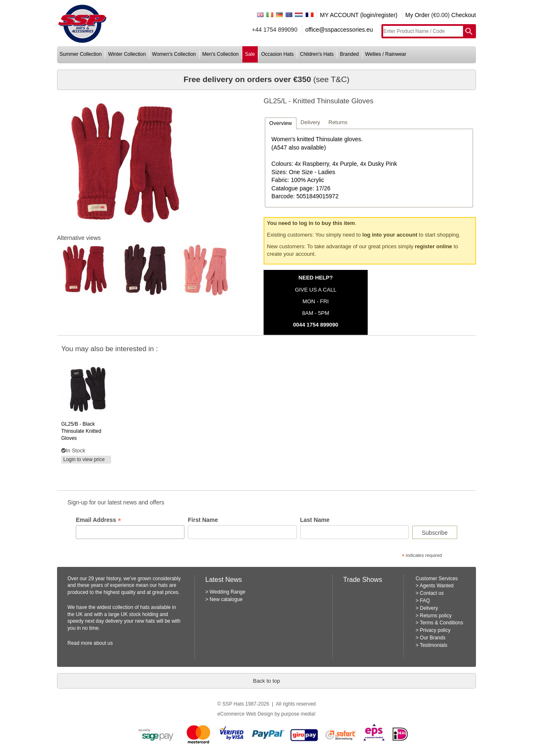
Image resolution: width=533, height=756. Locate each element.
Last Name (315, 520)
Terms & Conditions (441, 623)
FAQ (425, 601)
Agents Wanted (437, 586)
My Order (417, 15)
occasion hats (277, 54)
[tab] (281, 123)
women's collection (174, 54)
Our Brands (432, 638)
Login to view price (84, 459)
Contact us (432, 593)
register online (433, 246)
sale (250, 54)
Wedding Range (227, 592)
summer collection (81, 54)
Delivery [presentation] (310, 122)
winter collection (127, 54)
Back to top (266, 681)
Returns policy (436, 616)
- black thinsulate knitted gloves (81, 431)
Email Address (98, 520)
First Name (203, 520)
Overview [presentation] (281, 123)
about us (103, 643)
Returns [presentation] (338, 122)
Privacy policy (435, 630)
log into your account (390, 235)
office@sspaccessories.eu (339, 30)
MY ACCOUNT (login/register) (359, 15)
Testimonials (433, 645)
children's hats (317, 54)
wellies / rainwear (386, 54)
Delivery (429, 608)
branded (349, 54)
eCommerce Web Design (245, 714)
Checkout (464, 15)
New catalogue (226, 599)
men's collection (221, 54)
